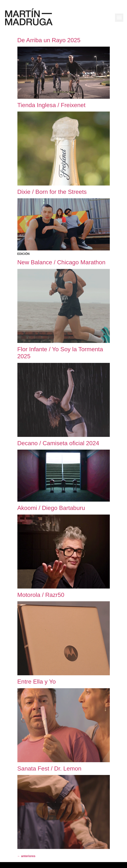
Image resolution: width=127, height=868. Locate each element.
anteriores (26, 856)
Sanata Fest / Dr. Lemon (49, 768)
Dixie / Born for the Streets (52, 192)
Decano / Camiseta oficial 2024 (58, 443)
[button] (119, 18)
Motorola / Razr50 (41, 595)
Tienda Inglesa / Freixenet (51, 105)
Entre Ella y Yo (37, 682)
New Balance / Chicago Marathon (61, 262)
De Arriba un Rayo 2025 (49, 40)
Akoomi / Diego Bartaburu (51, 508)
